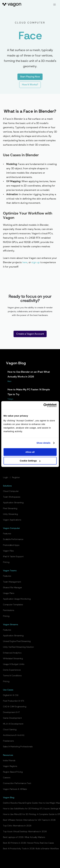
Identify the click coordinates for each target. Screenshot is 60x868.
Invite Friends (9, 761)
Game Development (12, 718)
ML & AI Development (13, 724)
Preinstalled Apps (11, 545)
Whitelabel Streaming (13, 659)
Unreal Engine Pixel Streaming (17, 641)
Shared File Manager (12, 588)
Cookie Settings (30, 461)
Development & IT (11, 712)
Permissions (9, 610)
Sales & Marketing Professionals (18, 747)
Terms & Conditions (12, 676)
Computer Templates (13, 605)
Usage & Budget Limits (14, 664)
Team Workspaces (12, 497)
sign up (36, 262)
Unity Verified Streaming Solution (18, 647)
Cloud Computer (11, 491)
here (25, 262)
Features (7, 534)
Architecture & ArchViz (14, 735)
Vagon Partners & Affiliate (15, 789)
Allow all (30, 452)
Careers (7, 778)
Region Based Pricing (13, 772)
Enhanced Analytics (12, 653)
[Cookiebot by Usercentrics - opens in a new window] (43, 405)
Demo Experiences (12, 670)
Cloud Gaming (10, 730)
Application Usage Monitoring (17, 599)
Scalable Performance (13, 539)
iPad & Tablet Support (13, 557)
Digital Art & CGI (11, 695)
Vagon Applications (12, 520)
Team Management (12, 582)
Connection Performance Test (17, 783)
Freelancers (8, 741)
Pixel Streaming (10, 509)
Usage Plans (9, 593)
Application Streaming (13, 503)
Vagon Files (8, 551)
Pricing (6, 562)
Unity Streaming (10, 514)
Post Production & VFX (14, 701)
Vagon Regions (10, 766)
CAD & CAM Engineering (15, 707)
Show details (44, 443)
